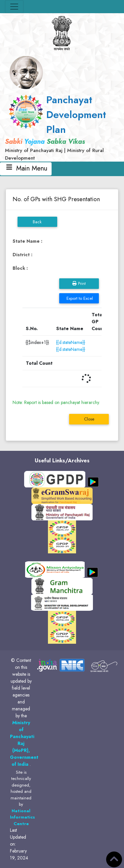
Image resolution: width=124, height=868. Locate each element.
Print (79, 283)
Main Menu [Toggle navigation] (26, 169)
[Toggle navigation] (14, 7)
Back (37, 222)
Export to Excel (79, 298)
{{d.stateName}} (71, 342)
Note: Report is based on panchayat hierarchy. (56, 402)
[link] (62, 127)
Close (89, 419)
